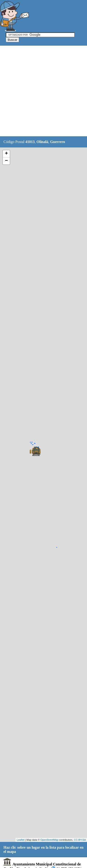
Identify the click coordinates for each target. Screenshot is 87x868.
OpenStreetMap (49, 840)
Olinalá (42, 142)
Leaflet (21, 840)
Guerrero (58, 142)
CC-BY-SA (80, 840)
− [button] (6, 161)
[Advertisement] (43, 91)
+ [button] (6, 154)
